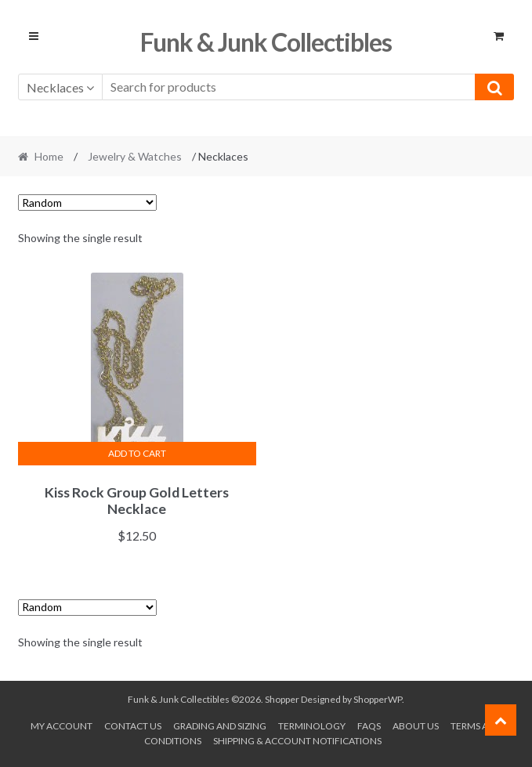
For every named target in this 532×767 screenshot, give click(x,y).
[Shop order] (87, 203)
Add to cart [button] (137, 453)
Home (49, 156)
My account (62, 726)
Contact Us (133, 726)
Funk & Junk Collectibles (266, 42)
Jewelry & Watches (135, 156)
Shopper (282, 699)
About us (416, 726)
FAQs (369, 726)
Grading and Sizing (220, 726)
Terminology (312, 726)
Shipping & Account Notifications (297, 741)
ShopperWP (378, 699)
